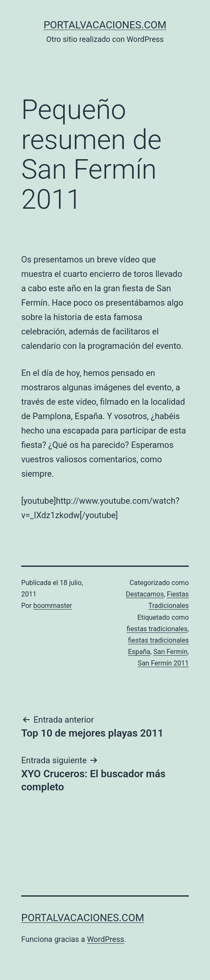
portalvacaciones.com (105, 25)
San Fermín (170, 652)
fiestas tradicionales (157, 629)
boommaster (53, 606)
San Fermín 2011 (163, 663)
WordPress (105, 939)
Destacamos (145, 594)
